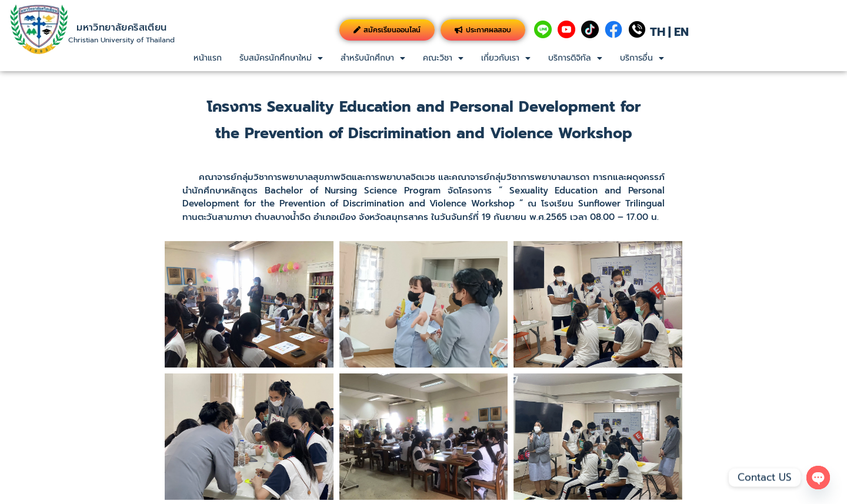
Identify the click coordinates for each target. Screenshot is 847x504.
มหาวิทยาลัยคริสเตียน (121, 28)
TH (658, 32)
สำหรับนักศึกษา (373, 58)
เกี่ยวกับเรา (506, 58)
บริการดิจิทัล (575, 58)
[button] (281, 58)
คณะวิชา (443, 58)
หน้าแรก (208, 58)
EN (681, 32)
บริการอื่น (642, 58)
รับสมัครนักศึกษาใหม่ (281, 58)
